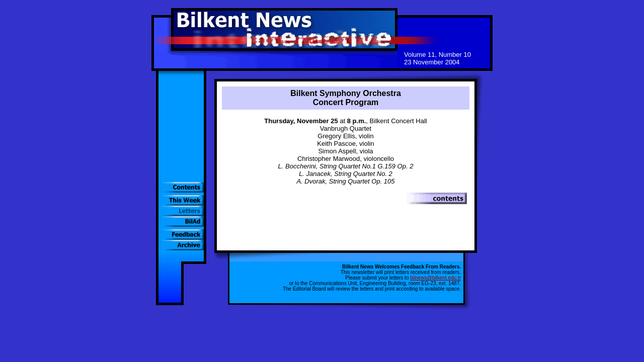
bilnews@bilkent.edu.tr (435, 278)
